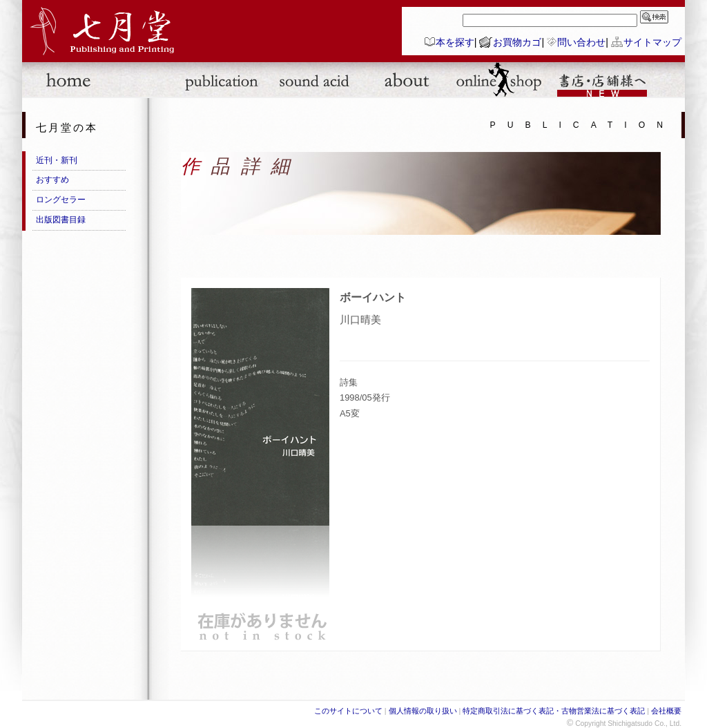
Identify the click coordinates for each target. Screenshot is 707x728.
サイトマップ (652, 42)
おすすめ (52, 180)
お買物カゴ (517, 42)
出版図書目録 (61, 220)
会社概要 (666, 711)
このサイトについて (348, 711)
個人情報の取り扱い (423, 711)
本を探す (455, 42)
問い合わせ (581, 42)
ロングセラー (61, 200)
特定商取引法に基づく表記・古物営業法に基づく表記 (554, 711)
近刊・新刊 (57, 160)
